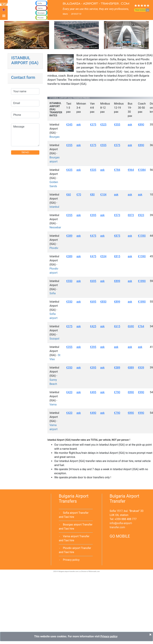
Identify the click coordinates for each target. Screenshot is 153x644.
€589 (117, 368)
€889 (131, 368)
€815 (117, 256)
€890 (141, 125)
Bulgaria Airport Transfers (74, 499)
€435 (69, 170)
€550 (69, 281)
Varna (53, 405)
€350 (69, 368)
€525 (103, 125)
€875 (117, 236)
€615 (117, 326)
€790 (117, 392)
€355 (69, 145)
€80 (92, 195)
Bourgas (54, 137)
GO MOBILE (120, 536)
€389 (69, 236)
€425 (93, 326)
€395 (93, 215)
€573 (117, 215)
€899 (117, 281)
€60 (69, 195)
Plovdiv (54, 248)
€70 (79, 195)
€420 (69, 392)
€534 (103, 256)
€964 (131, 170)
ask (79, 125)
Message (25, 135)
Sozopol (54, 339)
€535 (93, 170)
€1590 (142, 236)
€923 (141, 215)
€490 (93, 413)
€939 (141, 368)
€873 (131, 215)
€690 (131, 326)
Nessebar (55, 227)
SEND (25, 152)
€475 (93, 236)
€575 (117, 145)
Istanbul (54, 207)
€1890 (142, 281)
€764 (141, 326)
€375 (93, 125)
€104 (103, 195)
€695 (93, 281)
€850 (103, 302)
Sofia (52, 293)
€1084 (142, 170)
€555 (117, 125)
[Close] (150, 634)
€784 (117, 170)
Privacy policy (71, 560)
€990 (141, 392)
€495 (93, 392)
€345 (69, 125)
